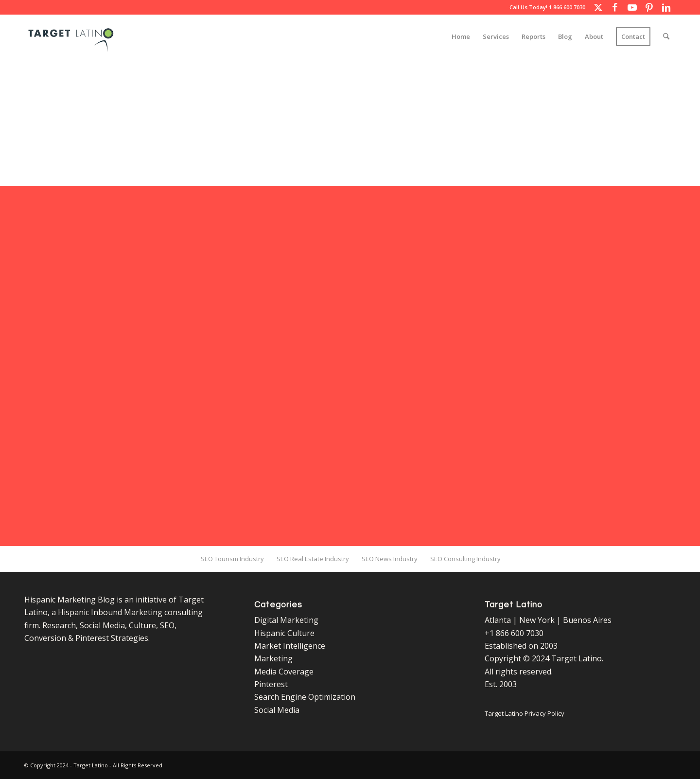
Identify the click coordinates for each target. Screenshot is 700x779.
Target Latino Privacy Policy (525, 713)
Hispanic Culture (284, 633)
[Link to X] (598, 7)
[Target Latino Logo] (71, 36)
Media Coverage (284, 672)
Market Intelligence (290, 646)
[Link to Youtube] (632, 7)
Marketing (273, 658)
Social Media (277, 710)
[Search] (666, 36)
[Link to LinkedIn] (666, 7)
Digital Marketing (286, 620)
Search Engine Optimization (305, 697)
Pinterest (271, 684)
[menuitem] (461, 36)
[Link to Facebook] (615, 7)
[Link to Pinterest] (649, 7)
